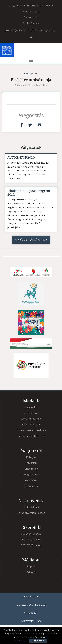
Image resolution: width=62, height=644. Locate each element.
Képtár (31, 567)
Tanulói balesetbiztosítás (31, 436)
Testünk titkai (31, 507)
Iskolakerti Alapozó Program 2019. (29, 193)
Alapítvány (31, 480)
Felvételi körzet (31, 425)
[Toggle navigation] (31, 60)
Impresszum (31, 613)
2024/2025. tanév (31, 534)
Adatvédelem (31, 597)
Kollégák (31, 457)
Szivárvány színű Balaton (31, 513)
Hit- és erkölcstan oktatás (31, 430)
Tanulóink (31, 463)
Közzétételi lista (31, 621)
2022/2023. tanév (31, 545)
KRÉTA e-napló (31, 11)
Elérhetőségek (31, 23)
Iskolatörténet (31, 413)
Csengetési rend (31, 475)
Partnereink (31, 486)
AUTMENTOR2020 (21, 158)
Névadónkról (31, 407)
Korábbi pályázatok (31, 240)
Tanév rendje (31, 469)
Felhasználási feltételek (31, 605)
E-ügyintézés (31, 17)
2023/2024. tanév (31, 540)
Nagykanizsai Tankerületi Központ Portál (31, 5)
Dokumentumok (31, 419)
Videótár (31, 572)
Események (31, 73)
